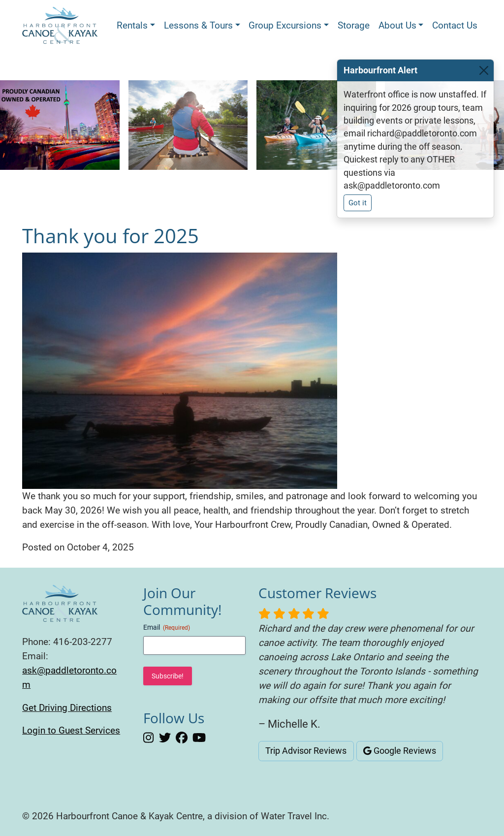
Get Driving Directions (67, 708)
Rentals (132, 25)
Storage (354, 25)
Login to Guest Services (71, 730)
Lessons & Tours (198, 25)
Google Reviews (400, 751)
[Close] (484, 70)
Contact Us (455, 25)
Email (167, 628)
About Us (397, 25)
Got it (358, 203)
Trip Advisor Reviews (306, 751)
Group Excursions (285, 25)
